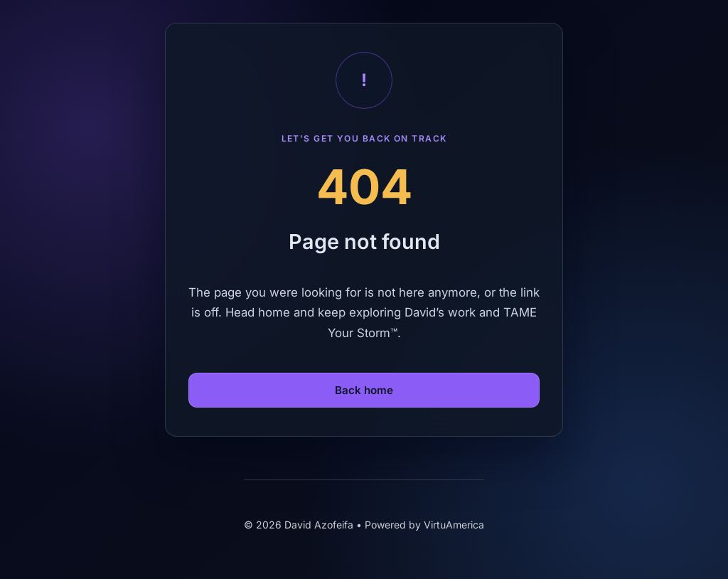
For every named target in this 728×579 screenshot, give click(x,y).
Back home (364, 390)
